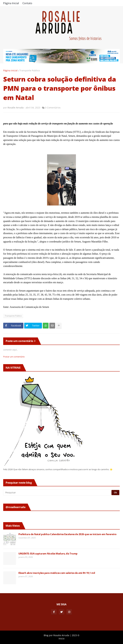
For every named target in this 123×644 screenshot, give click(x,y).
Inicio (61, 638)
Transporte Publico (30, 70)
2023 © (76, 635)
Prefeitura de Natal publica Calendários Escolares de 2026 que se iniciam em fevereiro (67, 534)
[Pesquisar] (58, 493)
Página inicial (10, 70)
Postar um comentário (14, 357)
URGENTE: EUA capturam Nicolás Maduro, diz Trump (48, 554)
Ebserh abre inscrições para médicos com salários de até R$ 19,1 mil (57, 573)
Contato (27, 3)
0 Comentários (53, 108)
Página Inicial (11, 3)
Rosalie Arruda (61, 635)
